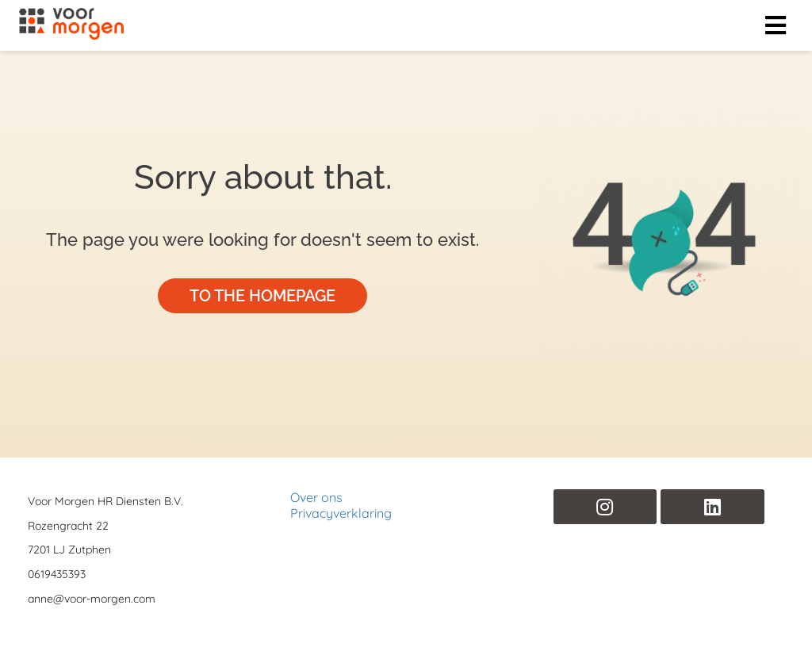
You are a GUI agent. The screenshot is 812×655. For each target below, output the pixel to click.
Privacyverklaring (341, 513)
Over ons (316, 497)
